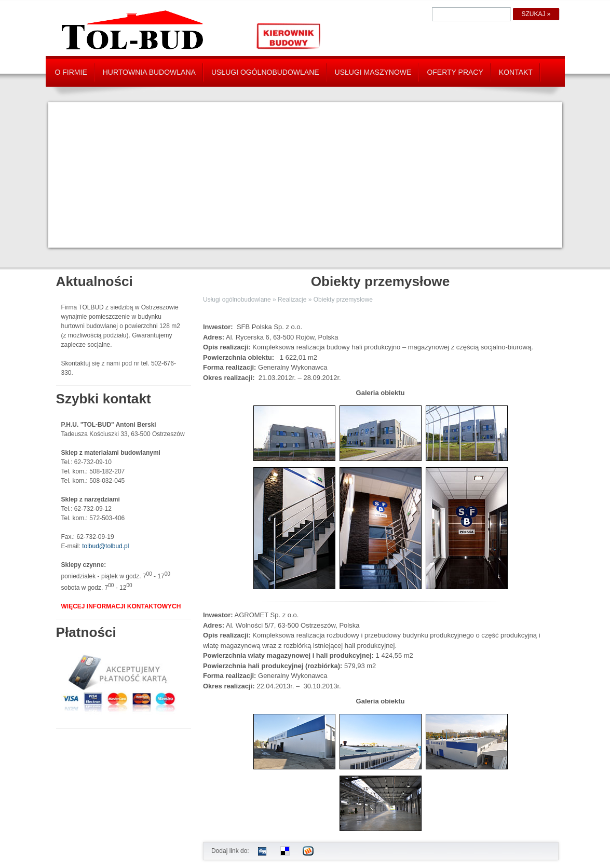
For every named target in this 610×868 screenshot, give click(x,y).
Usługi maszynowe (373, 72)
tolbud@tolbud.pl (105, 546)
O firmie (71, 72)
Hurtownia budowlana (149, 72)
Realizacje (292, 300)
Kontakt (516, 72)
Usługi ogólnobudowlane (265, 72)
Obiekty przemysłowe (343, 300)
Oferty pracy (455, 72)
